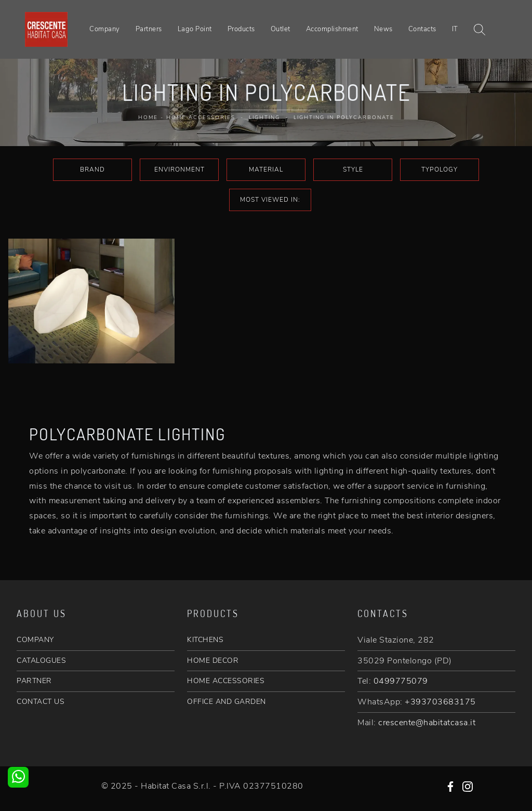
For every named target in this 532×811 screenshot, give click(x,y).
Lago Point (195, 29)
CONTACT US (41, 702)
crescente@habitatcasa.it (427, 723)
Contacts (422, 29)
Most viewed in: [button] (270, 200)
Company (105, 29)
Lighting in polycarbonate (344, 117)
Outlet (281, 29)
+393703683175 (440, 702)
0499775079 (401, 681)
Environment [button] (179, 169)
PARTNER (34, 681)
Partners (149, 29)
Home (148, 117)
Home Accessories (201, 117)
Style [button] (353, 169)
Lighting (264, 117)
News (383, 29)
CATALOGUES (41, 660)
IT (455, 29)
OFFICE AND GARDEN (227, 702)
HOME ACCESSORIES (226, 681)
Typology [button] (440, 169)
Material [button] (266, 169)
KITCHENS (205, 640)
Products (241, 29)
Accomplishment (332, 29)
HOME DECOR (213, 660)
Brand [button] (92, 169)
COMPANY (35, 640)
